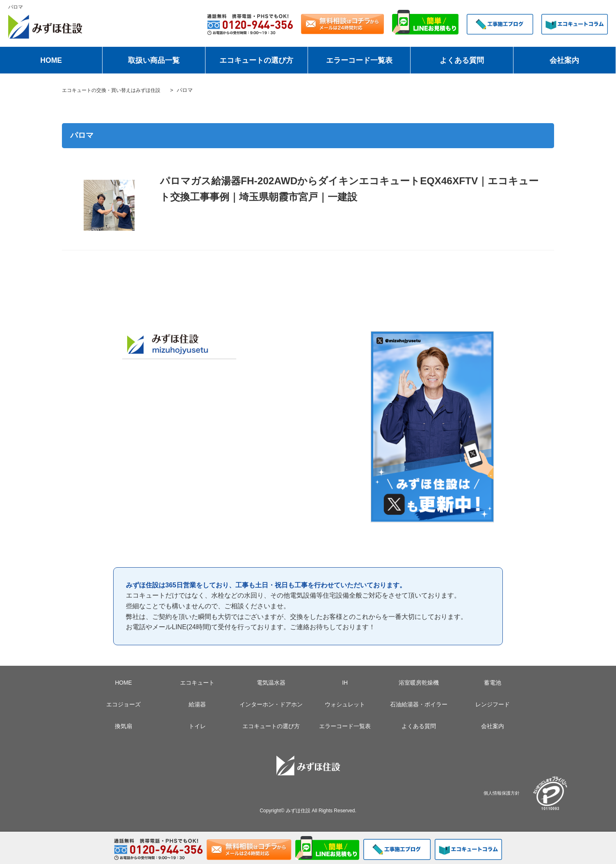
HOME (51, 60)
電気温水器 (271, 683)
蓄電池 (493, 683)
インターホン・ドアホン (271, 704)
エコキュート (197, 683)
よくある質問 (462, 60)
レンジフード (493, 704)
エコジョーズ (123, 704)
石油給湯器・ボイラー (419, 704)
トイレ (197, 726)
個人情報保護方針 (502, 793)
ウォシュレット (345, 704)
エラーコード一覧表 (359, 60)
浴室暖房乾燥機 (419, 683)
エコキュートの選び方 (256, 60)
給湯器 (197, 704)
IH (345, 683)
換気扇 (123, 726)
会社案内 (564, 60)
